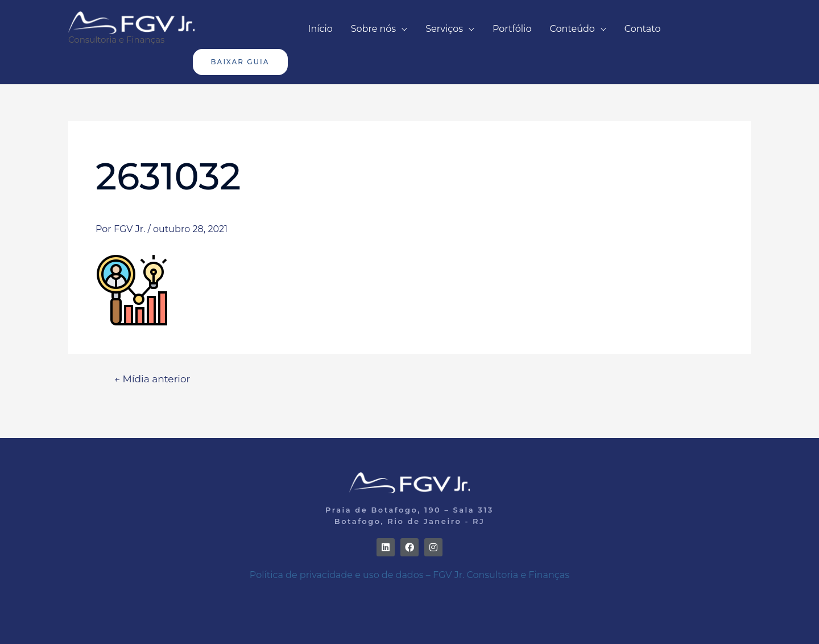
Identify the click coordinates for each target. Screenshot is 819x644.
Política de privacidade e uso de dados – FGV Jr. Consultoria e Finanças (409, 575)
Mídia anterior (152, 379)
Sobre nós (373, 29)
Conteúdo (572, 29)
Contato (643, 29)
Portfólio (512, 29)
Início (320, 29)
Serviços (444, 29)
